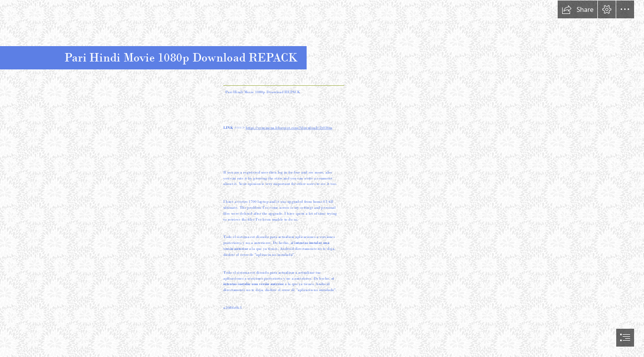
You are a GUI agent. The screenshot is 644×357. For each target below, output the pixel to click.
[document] (322, 178)
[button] (578, 9)
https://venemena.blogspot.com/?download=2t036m (289, 128)
